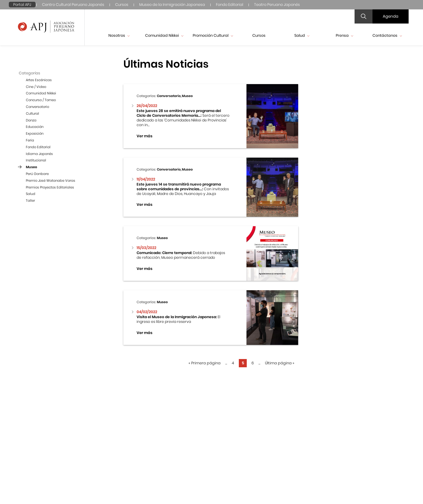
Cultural (32, 114)
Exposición (35, 133)
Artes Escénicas (39, 80)
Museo (31, 167)
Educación (35, 127)
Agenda (391, 16)
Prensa (344, 35)
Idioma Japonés (39, 154)
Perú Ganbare (37, 174)
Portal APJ (22, 5)
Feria (30, 140)
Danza (31, 120)
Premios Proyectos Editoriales (50, 187)
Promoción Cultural (213, 35)
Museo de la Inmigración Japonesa (172, 5)
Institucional (36, 160)
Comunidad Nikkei (164, 35)
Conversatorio (37, 107)
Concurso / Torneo (41, 100)
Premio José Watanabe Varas (51, 181)
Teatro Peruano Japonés (277, 5)
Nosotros (119, 35)
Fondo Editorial (230, 5)
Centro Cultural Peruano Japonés (73, 5)
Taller (30, 201)
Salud (302, 35)
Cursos (122, 5)
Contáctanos (387, 35)
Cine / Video (36, 87)
